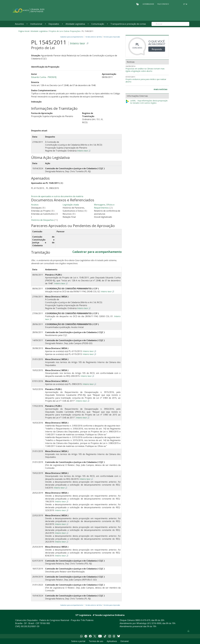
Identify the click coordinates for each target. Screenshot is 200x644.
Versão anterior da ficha (94, 37)
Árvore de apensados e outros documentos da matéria (57, 196)
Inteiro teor (78, 43)
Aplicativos (112, 641)
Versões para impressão (111, 37)
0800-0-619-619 (143, 620)
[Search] (170, 24)
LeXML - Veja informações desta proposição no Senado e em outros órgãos (147, 102)
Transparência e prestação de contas (128, 24)
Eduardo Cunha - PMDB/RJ (44, 77)
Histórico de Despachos (42, 220)
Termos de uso (96, 641)
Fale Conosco (163, 4)
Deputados (54, 24)
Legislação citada (71, 205)
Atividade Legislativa (75, 24)
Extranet (125, 641)
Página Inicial (24, 31)
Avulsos (35, 205)
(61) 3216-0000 (154, 623)
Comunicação (98, 24)
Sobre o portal (78, 641)
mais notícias (161, 89)
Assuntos (19, 24)
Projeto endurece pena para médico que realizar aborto (146, 81)
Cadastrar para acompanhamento (72, 37)
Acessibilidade (148, 4)
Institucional (36, 24)
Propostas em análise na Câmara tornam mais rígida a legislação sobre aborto (145, 70)
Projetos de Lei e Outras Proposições (65, 31)
